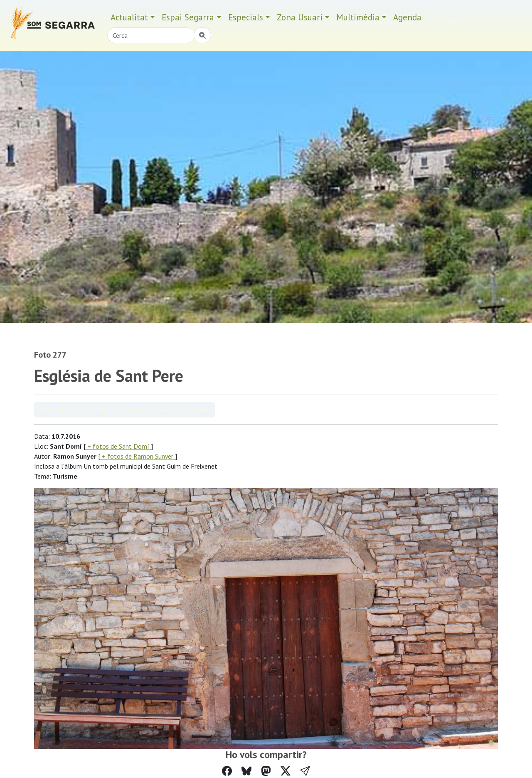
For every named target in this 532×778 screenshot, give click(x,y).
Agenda (407, 17)
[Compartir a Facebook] (227, 771)
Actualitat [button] (129, 17)
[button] (305, 771)
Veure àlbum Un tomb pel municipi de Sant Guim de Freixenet (124, 410)
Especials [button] (246, 17)
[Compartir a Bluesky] (246, 771)
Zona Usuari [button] (300, 17)
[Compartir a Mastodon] (266, 771)
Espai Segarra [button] (188, 17)
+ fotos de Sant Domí (118, 446)
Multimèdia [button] (358, 17)
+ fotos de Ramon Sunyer (138, 456)
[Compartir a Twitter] (286, 771)
